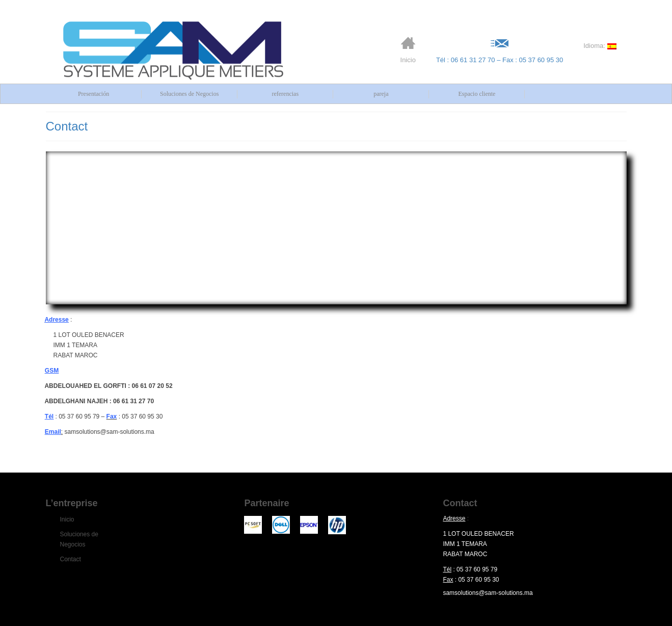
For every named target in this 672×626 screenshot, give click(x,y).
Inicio (408, 50)
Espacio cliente (477, 94)
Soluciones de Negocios (189, 94)
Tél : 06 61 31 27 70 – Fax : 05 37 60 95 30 (500, 50)
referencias (285, 94)
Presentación (93, 94)
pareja (381, 94)
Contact (71, 559)
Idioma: (600, 46)
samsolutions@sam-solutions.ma (488, 593)
